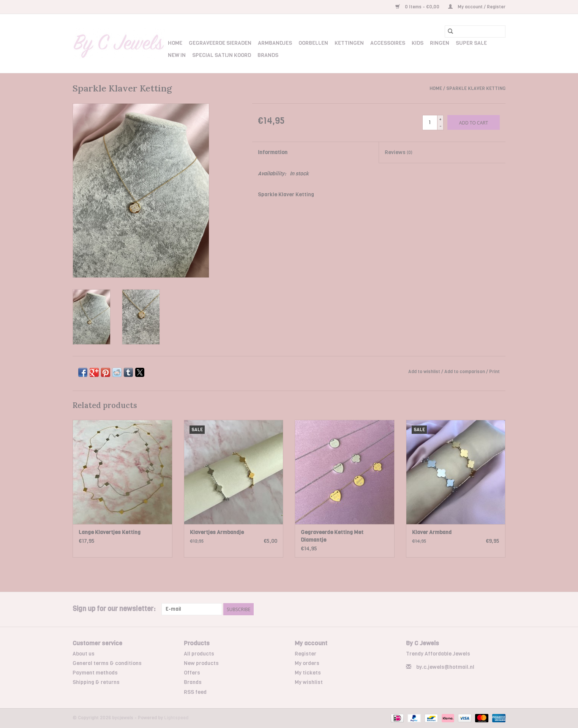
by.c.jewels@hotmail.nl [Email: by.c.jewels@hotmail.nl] (445, 667)
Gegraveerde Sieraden (220, 43)
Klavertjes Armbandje (217, 532)
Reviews (399, 152)
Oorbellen (313, 43)
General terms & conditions (107, 663)
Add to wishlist (425, 372)
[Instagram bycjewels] (499, 609)
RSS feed (195, 692)
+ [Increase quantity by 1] (440, 119)
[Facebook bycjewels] (486, 609)
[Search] (475, 32)
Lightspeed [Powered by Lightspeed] (176, 718)
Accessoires (388, 43)
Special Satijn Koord (222, 55)
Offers (192, 673)
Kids (418, 43)
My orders (307, 663)
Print (494, 372)
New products (201, 663)
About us (84, 654)
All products (199, 654)
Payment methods (95, 673)
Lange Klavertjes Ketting (110, 532)
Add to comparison (465, 372)
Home (175, 43)
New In (177, 55)
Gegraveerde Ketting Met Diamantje (332, 536)
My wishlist (309, 682)
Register (306, 654)
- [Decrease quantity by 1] (441, 126)
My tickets (308, 673)
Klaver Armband (432, 532)
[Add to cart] (474, 122)
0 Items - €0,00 (418, 7)
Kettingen (349, 43)
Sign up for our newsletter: (114, 609)
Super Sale (471, 43)
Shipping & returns (96, 682)
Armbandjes (275, 43)
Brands (268, 55)
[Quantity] (430, 123)
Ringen (440, 43)
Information (273, 152)
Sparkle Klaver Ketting (476, 88)
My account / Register (477, 7)
